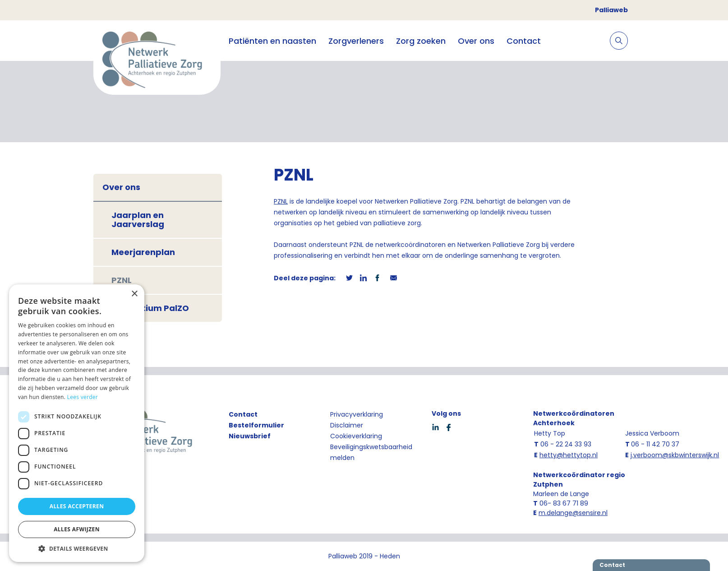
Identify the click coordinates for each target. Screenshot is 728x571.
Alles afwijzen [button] (77, 529)
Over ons (476, 41)
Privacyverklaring (357, 414)
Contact (524, 41)
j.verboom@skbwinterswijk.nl (675, 455)
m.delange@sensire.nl (573, 513)
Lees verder (83, 397)
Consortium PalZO (150, 308)
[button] (77, 548)
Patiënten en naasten (272, 41)
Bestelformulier (256, 425)
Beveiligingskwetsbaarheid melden (371, 452)
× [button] (134, 294)
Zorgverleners (356, 41)
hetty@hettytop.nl (569, 455)
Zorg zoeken (421, 41)
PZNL (122, 280)
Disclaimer (347, 425)
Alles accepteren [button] (77, 506)
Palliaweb (611, 10)
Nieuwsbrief (250, 436)
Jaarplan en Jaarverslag (138, 220)
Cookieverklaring (356, 436)
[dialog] (77, 423)
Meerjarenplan (143, 252)
